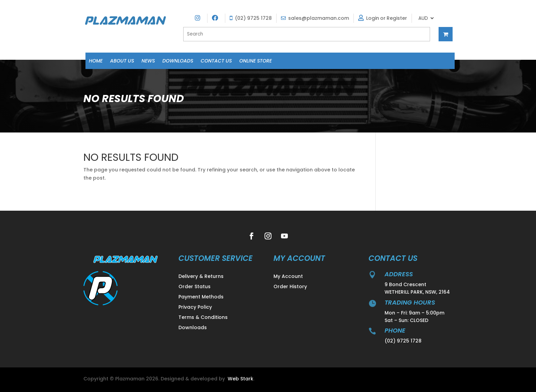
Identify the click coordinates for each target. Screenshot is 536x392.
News (148, 61)
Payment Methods (201, 297)
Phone (395, 330)
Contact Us (216, 61)
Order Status (195, 287)
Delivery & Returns (201, 277)
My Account (288, 277)
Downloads (178, 61)
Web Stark (240, 379)
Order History (290, 287)
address (399, 274)
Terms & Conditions (203, 318)
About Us (122, 61)
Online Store (256, 61)
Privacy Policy (195, 307)
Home (96, 61)
